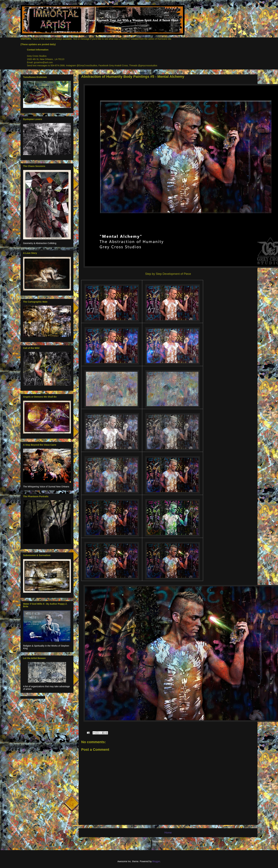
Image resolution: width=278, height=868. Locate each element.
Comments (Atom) (175, 841)
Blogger (156, 861)
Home (168, 833)
